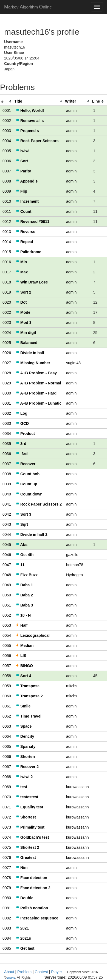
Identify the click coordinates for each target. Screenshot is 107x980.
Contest (41, 972)
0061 (7, 706)
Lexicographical (32, 635)
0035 (7, 444)
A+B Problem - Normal (38, 383)
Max (22, 272)
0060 (7, 696)
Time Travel (28, 716)
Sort (22, 161)
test (21, 787)
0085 (7, 948)
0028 (7, 373)
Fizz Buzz (26, 575)
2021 (22, 928)
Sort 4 (23, 676)
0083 (7, 928)
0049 (7, 585)
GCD (22, 423)
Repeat (24, 242)
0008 (7, 181)
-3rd (21, 454)
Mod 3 (23, 322)
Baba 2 (24, 595)
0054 (7, 635)
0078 (7, 878)
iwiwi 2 (24, 777)
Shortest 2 (27, 847)
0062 (7, 716)
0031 (7, 403)
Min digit (26, 333)
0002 (7, 121)
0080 (7, 898)
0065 (7, 746)
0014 (7, 242)
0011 (7, 211)
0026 (7, 353)
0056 (7, 656)
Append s (26, 181)
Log (21, 413)
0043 (7, 524)
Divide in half (30, 353)
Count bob (27, 474)
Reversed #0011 (32, 222)
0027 (7, 363)
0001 (7, 110)
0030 (7, 393)
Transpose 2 (29, 696)
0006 (7, 161)
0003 (7, 131)
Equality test (29, 807)
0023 (7, 322)
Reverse (25, 232)
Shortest (26, 817)
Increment (27, 201)
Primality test (30, 827)
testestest (27, 797)
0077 (7, 868)
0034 (7, 434)
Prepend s (27, 131)
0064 (7, 736)
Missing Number (33, 363)
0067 (7, 767)
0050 (7, 595)
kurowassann (78, 787)
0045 (7, 545)
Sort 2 (23, 292)
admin (71, 110)
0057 (7, 666)
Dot (21, 302)
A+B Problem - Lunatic (38, 403)
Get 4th (24, 555)
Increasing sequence (37, 918)
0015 (7, 252)
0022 (7, 312)
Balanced (26, 343)
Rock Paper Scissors (37, 141)
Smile (23, 706)
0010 (7, 201)
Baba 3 (24, 605)
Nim (21, 868)
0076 (7, 857)
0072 (7, 817)
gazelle (72, 555)
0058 (7, 676)
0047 (7, 565)
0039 (7, 484)
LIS (21, 656)
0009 (7, 191)
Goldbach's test (32, 837)
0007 (7, 171)
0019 (7, 292)
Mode (23, 312)
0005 (7, 151)
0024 (7, 333)
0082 (7, 918)
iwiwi (22, 151)
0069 (7, 787)
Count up (26, 484)
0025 (7, 343)
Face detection (31, 878)
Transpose (27, 686)
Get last (25, 948)
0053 (7, 625)
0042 (7, 514)
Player (57, 972)
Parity (23, 171)
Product (25, 434)
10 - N (23, 615)
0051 (7, 605)
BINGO (24, 666)
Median (24, 646)
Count (23, 211)
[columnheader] (7, 101)
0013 (7, 232)
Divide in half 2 (31, 534)
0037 (7, 464)
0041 (7, 504)
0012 (7, 222)
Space (23, 726)
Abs (21, 545)
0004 (7, 141)
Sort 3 (23, 514)
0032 (7, 413)
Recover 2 (27, 767)
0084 (7, 938)
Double (24, 898)
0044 (7, 534)
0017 (7, 272)
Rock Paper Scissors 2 (39, 504)
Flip (21, 191)
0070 (7, 797)
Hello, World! (30, 110)
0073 (7, 827)
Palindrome (28, 252)
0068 (7, 777)
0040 (7, 494)
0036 (7, 454)
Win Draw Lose (32, 282)
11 (20, 565)
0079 (7, 888)
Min (21, 262)
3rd (21, 444)
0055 (7, 646)
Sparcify (25, 746)
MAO (28, 7)
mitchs (72, 686)
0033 (7, 423)
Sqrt (22, 524)
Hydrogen (74, 575)
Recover (25, 464)
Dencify (25, 736)
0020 (7, 302)
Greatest (26, 857)
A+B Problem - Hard (36, 393)
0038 (7, 474)
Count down (29, 494)
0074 (7, 837)
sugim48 (73, 363)
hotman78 (75, 565)
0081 (7, 908)
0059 (7, 686)
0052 (7, 615)
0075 (7, 847)
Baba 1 (24, 585)
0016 (7, 262)
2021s (23, 938)
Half (21, 625)
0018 (7, 282)
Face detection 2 (33, 888)
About (9, 972)
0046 (7, 555)
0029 (7, 383)
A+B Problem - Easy (36, 373)
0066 (7, 757)
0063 (7, 726)
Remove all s (30, 121)
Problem (24, 972)
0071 (7, 807)
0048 (7, 575)
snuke (47, 978)
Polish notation (32, 908)
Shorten (25, 757)
